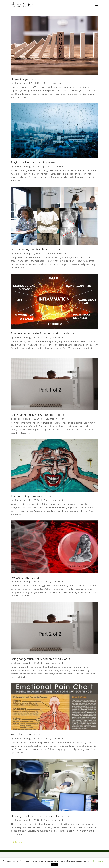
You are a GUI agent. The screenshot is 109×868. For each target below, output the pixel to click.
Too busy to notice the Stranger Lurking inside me (42, 333)
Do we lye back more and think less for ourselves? (42, 816)
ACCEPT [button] (55, 865)
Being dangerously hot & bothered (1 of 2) (37, 415)
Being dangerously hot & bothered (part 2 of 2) (40, 659)
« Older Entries (18, 842)
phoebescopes (21, 83)
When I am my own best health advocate (37, 249)
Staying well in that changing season (34, 162)
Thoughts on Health (54, 83)
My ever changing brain (26, 577)
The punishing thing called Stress (32, 496)
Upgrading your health (25, 79)
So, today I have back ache (27, 734)
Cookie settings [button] (98, 861)
